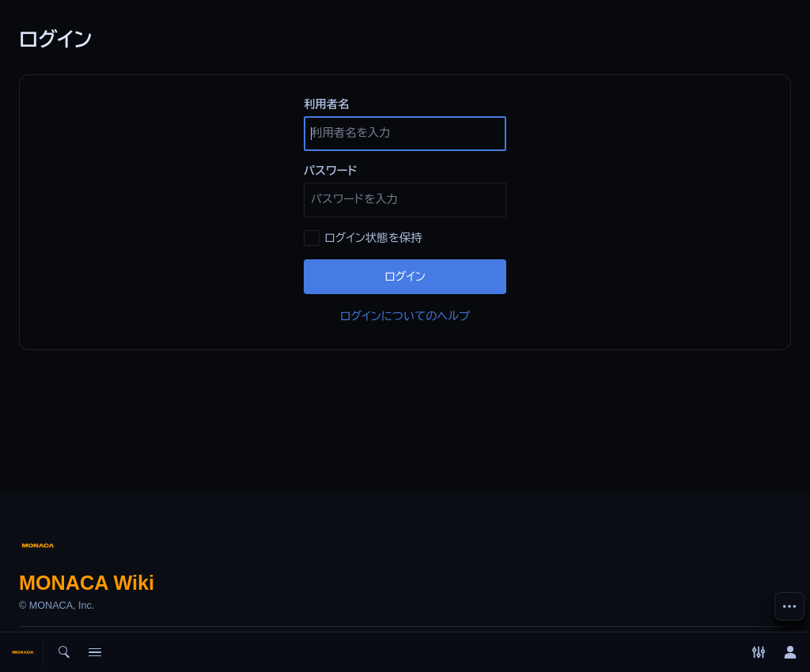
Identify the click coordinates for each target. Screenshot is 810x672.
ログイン (405, 277)
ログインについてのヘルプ (405, 316)
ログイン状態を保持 (373, 238)
